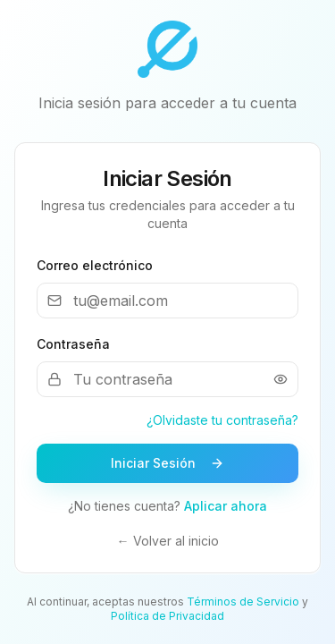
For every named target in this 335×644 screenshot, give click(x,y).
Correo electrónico (95, 265)
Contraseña (73, 344)
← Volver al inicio (168, 541)
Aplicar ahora (226, 506)
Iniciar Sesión (167, 463)
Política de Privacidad (167, 616)
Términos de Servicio (243, 602)
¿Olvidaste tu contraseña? (222, 420)
